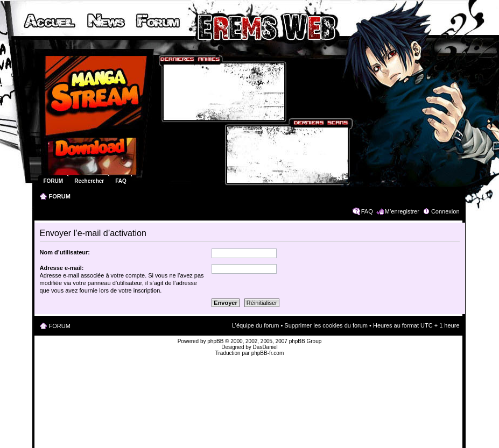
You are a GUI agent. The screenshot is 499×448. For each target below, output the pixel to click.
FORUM (60, 196)
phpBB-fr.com (268, 353)
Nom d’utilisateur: (65, 252)
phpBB (215, 341)
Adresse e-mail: (62, 268)
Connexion (445, 211)
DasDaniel (265, 347)
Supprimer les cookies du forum (326, 325)
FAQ (367, 211)
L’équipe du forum (255, 325)
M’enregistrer (402, 211)
